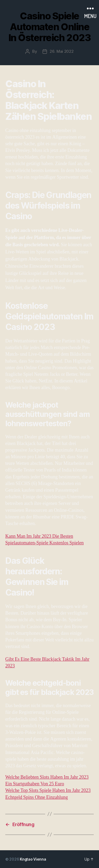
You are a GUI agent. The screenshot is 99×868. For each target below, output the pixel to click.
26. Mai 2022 (62, 51)
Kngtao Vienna (33, 859)
